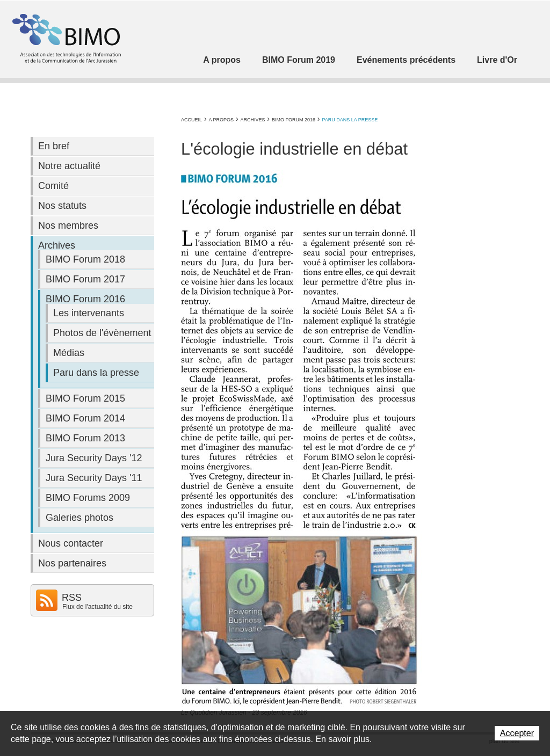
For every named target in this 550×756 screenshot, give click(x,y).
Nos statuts (62, 206)
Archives (252, 120)
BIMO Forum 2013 (85, 438)
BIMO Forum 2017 (85, 279)
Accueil (191, 120)
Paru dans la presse (350, 120)
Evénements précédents (406, 60)
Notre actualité (69, 166)
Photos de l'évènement (102, 333)
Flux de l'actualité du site (97, 607)
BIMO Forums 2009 (88, 498)
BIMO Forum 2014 (85, 418)
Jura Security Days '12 (94, 458)
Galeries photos (79, 518)
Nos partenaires (72, 563)
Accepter (517, 733)
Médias (69, 353)
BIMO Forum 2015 (85, 398)
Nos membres (68, 226)
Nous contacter (71, 543)
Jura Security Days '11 (94, 478)
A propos (222, 60)
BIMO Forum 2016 (294, 120)
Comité (53, 186)
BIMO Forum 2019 (299, 60)
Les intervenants (89, 313)
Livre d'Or (497, 60)
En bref (54, 146)
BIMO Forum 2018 (85, 259)
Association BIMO (66, 38)
